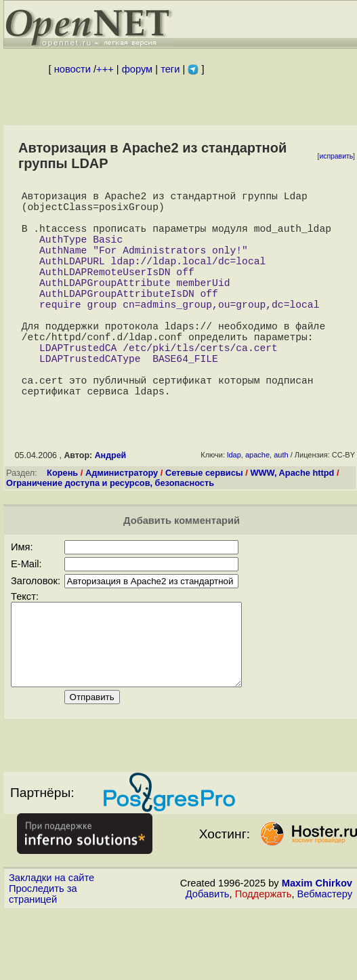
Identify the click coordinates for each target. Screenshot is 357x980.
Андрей (111, 507)
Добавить (208, 962)
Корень (62, 524)
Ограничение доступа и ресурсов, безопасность (110, 534)
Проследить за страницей (43, 962)
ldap (234, 506)
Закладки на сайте (51, 945)
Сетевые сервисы (204, 524)
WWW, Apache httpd (292, 524)
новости (72, 69)
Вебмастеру (325, 962)
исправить (336, 156)
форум (137, 69)
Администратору (122, 524)
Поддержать (264, 962)
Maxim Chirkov (317, 951)
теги (170, 69)
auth (281, 506)
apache (257, 506)
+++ (105, 69)
